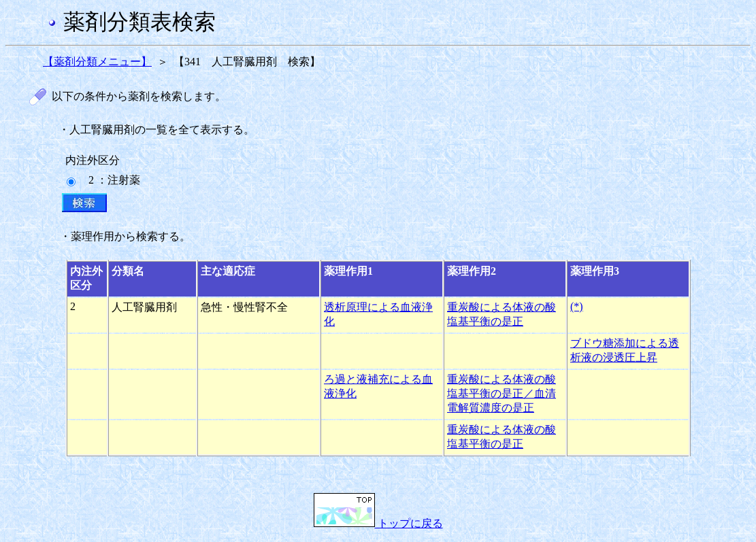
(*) (577, 306)
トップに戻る (378, 523)
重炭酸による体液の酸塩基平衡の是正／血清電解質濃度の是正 (502, 393)
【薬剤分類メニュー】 (97, 62)
